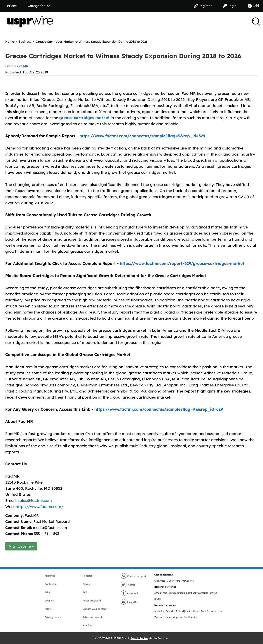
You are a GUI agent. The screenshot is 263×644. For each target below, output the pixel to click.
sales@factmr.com (35, 500)
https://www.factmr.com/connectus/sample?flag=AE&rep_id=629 (159, 409)
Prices (12, 6)
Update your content (95, 609)
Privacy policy (53, 617)
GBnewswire (173, 581)
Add (253, 6)
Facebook (130, 593)
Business (25, 42)
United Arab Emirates (204, 611)
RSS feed (88, 625)
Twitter (128, 585)
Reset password (92, 601)
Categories (39, 6)
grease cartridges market (85, 118)
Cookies (49, 601)
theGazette (188, 581)
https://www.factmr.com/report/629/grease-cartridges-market (182, 263)
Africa (158, 593)
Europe (173, 593)
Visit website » (21, 546)
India (188, 611)
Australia (159, 611)
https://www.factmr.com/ (39, 506)
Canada (170, 611)
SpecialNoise (139, 638)
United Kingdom (174, 617)
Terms (48, 609)
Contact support (133, 576)
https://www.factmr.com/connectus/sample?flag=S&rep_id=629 (142, 136)
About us (50, 576)
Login (230, 6)
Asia (165, 593)
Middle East (184, 593)
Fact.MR (22, 66)
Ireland (180, 611)
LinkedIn (129, 602)
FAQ (85, 592)
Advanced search (93, 617)
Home (10, 42)
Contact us (51, 584)
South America (200, 593)
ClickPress (160, 581)
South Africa (191, 617)
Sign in (87, 584)
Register (203, 6)
